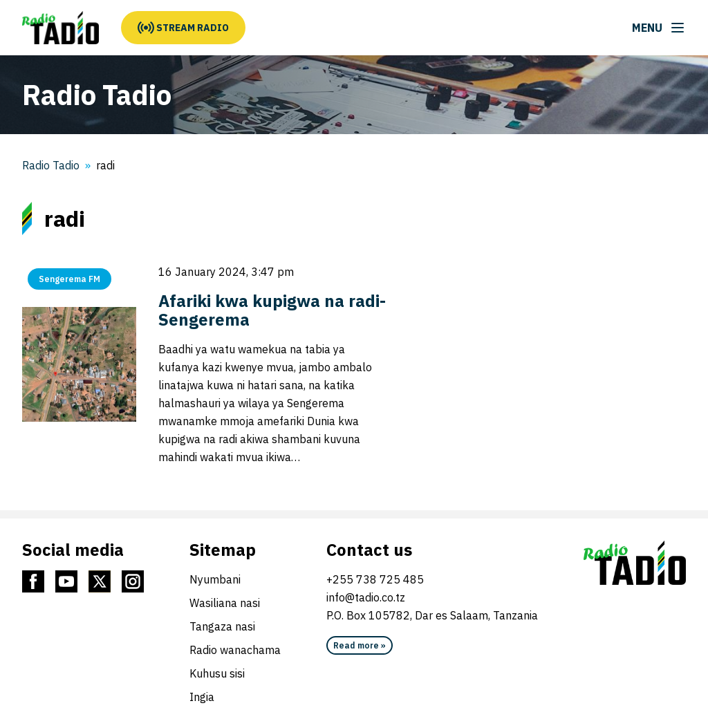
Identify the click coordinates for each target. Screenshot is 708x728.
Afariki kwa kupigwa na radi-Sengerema (272, 310)
